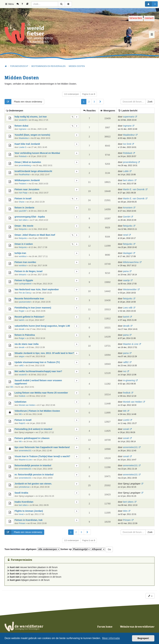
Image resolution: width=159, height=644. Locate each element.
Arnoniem (128, 208)
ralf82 (21, 366)
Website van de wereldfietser (137, 627)
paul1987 (23, 211)
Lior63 (126, 420)
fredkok (22, 396)
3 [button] (94, 102)
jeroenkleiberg (25, 165)
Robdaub (23, 156)
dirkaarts (23, 275)
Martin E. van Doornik (134, 189)
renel (126, 235)
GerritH (127, 217)
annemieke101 (25, 451)
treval (21, 514)
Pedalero (23, 184)
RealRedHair (24, 175)
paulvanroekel (25, 302)
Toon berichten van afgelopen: (32, 549)
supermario (129, 117)
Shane (22, 202)
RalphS (22, 423)
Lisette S (23, 147)
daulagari (128, 253)
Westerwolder (130, 289)
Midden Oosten (22, 78)
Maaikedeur (24, 138)
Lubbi (126, 171)
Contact (149, 18)
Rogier (22, 311)
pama (126, 271)
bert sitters (128, 180)
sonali (126, 429)
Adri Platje (23, 193)
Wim (125, 511)
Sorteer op (76, 549)
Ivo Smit (127, 144)
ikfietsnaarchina (131, 262)
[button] (100, 102)
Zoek (150, 102)
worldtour (23, 256)
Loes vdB (128, 308)
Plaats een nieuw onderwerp (23, 102)
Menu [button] (9, 4)
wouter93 (23, 120)
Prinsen (22, 523)
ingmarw (22, 129)
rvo (125, 371)
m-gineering (129, 380)
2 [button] (89, 102)
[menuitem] (19, 4)
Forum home (105, 627)
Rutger (22, 338)
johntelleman (24, 487)
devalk (22, 329)
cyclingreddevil (25, 284)
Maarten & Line (131, 344)
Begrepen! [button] (143, 638)
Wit (12, 387)
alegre (21, 356)
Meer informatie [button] (111, 638)
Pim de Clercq (25, 293)
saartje (126, 280)
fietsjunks (23, 229)
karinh (21, 320)
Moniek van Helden (27, 405)
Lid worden (136, 18)
